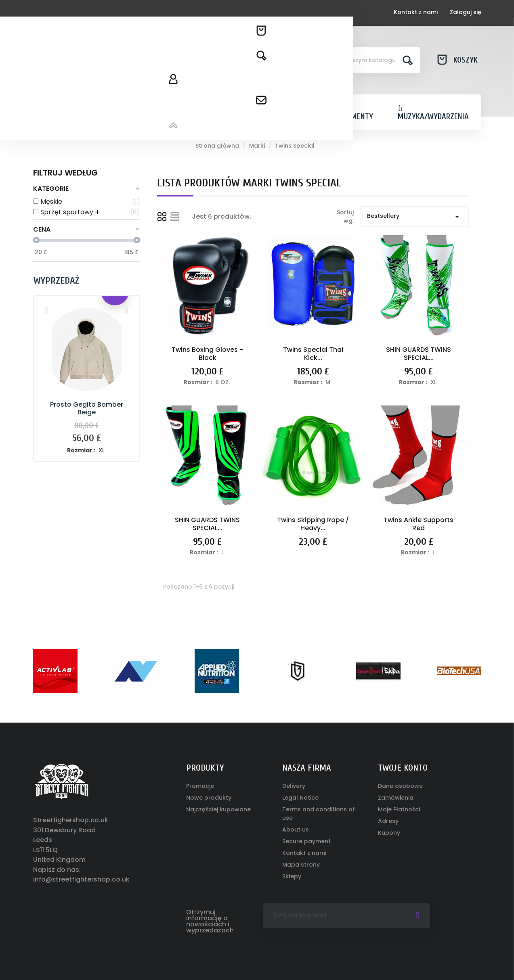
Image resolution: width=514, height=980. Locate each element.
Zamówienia (396, 798)
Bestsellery (414, 217)
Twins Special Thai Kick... (313, 354)
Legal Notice (300, 798)
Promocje (200, 786)
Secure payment (306, 841)
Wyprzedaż (56, 281)
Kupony (389, 833)
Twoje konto (403, 768)
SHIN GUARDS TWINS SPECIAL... (419, 354)
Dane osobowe (400, 786)
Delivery (294, 786)
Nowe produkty (209, 798)
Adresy (388, 821)
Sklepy (292, 876)
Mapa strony (301, 865)
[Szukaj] (364, 60)
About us (296, 830)
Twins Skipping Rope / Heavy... (313, 524)
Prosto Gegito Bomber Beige (87, 409)
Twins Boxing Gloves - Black (207, 354)
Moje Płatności (399, 809)
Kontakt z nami (416, 12)
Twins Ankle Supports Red (419, 524)
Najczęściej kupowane (218, 809)
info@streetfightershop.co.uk (81, 879)
